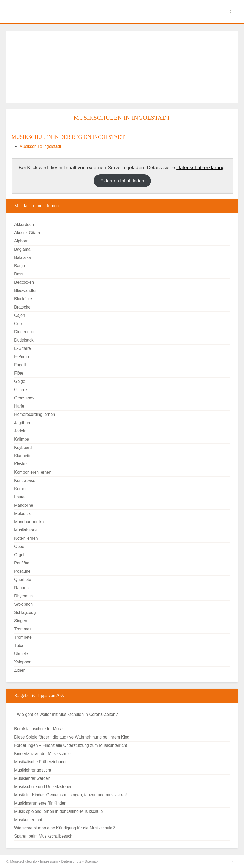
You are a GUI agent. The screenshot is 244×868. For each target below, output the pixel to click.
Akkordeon (24, 225)
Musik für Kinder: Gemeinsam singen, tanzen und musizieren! (71, 795)
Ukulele (21, 654)
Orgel (19, 555)
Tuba (19, 646)
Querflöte (23, 579)
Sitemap (91, 861)
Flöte (19, 373)
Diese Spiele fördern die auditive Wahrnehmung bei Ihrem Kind (72, 737)
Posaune (22, 571)
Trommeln (23, 629)
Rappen (21, 588)
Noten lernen (26, 538)
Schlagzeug (25, 613)
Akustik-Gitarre (28, 233)
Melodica (22, 513)
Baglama (22, 249)
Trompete (23, 637)
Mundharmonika (29, 522)
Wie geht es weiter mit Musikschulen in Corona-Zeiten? (66, 714)
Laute (19, 497)
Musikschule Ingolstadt (40, 146)
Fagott (20, 365)
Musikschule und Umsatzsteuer (43, 787)
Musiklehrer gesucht (33, 770)
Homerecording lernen (35, 414)
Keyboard (23, 447)
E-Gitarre (23, 348)
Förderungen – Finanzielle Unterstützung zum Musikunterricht (71, 745)
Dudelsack (24, 340)
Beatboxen (24, 282)
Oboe (19, 546)
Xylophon (23, 662)
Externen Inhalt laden (122, 181)
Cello (19, 324)
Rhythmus (23, 596)
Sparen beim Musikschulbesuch (43, 836)
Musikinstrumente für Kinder (40, 803)
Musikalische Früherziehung (40, 762)
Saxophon (23, 604)
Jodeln (20, 431)
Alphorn (21, 241)
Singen (21, 621)
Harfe (19, 406)
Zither (19, 670)
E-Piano (22, 357)
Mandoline (24, 505)
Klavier (21, 464)
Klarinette (23, 456)
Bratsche (22, 307)
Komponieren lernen (33, 472)
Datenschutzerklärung (201, 168)
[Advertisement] (122, 67)
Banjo (19, 266)
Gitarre (21, 390)
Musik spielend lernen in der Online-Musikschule (58, 811)
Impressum (49, 861)
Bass (19, 274)
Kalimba (22, 439)
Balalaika (23, 258)
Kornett (21, 489)
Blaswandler (25, 291)
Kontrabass (25, 480)
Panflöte (22, 563)
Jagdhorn (23, 423)
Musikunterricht (28, 820)
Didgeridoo (24, 332)
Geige (20, 381)
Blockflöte (23, 299)
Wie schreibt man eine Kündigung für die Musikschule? (64, 828)
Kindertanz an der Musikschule (42, 754)
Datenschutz (71, 861)
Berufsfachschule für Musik (39, 729)
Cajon (20, 315)
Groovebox (24, 398)
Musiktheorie (26, 530)
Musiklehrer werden (32, 778)
